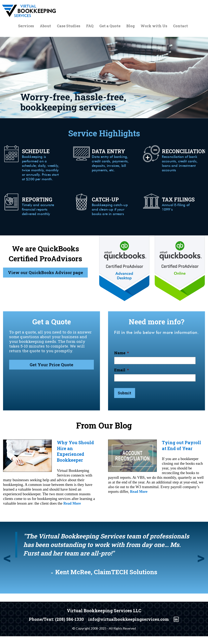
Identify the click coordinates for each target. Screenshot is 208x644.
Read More (73, 511)
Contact (180, 27)
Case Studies (69, 27)
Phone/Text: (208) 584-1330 (54, 627)
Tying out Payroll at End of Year (182, 454)
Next (201, 567)
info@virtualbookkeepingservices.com (131, 627)
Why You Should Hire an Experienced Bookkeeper (77, 459)
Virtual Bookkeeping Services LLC (104, 618)
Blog (131, 27)
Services (26, 27)
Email (121, 379)
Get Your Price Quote (51, 375)
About (45, 27)
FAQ (90, 27)
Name (121, 362)
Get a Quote (110, 27)
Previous (7, 567)
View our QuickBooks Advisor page (45, 284)
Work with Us (154, 27)
